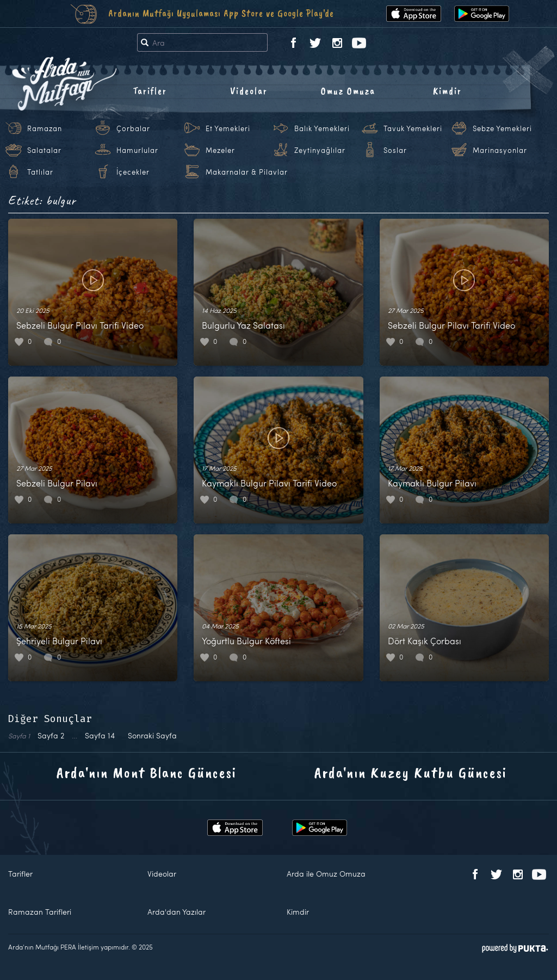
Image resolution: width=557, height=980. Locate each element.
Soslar (395, 150)
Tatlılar (40, 172)
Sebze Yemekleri (502, 128)
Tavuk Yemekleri (413, 128)
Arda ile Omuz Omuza (326, 874)
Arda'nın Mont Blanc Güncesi (147, 772)
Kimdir (447, 91)
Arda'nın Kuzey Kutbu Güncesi (411, 772)
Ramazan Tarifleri (40, 912)
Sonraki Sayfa (152, 735)
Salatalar (44, 150)
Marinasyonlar (500, 150)
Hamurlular (137, 150)
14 (100, 735)
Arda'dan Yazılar (177, 912)
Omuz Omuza (348, 91)
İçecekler (133, 172)
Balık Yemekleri (322, 128)
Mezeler (220, 150)
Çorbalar (133, 128)
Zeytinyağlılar (320, 150)
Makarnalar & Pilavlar (247, 172)
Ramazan (45, 128)
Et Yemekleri (228, 128)
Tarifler (150, 91)
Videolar (249, 91)
